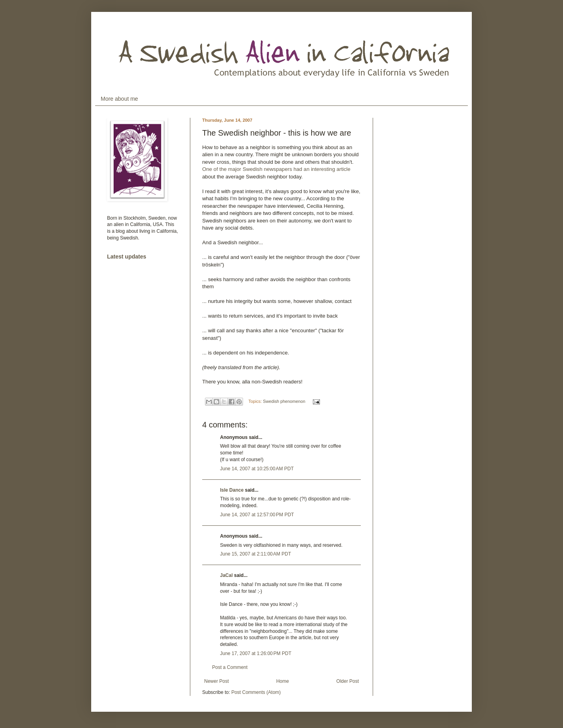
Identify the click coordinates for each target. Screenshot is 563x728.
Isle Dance (232, 490)
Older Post (348, 681)
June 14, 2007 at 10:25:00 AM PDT (257, 469)
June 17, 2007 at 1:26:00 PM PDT (256, 653)
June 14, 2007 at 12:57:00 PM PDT (257, 515)
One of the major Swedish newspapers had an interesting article (276, 169)
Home (283, 681)
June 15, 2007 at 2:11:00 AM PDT (256, 554)
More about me (119, 99)
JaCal (226, 575)
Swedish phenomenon (284, 401)
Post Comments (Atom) (256, 692)
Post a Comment (230, 667)
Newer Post (216, 681)
